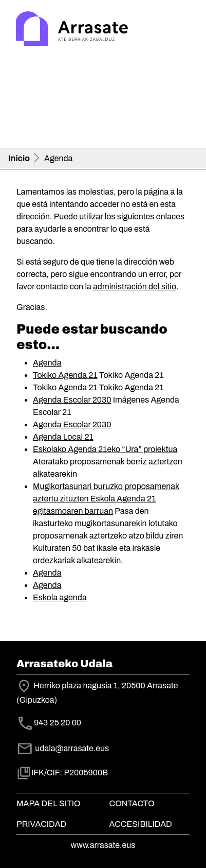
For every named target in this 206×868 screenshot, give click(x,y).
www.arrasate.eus (103, 845)
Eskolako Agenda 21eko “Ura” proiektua (105, 449)
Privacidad (41, 824)
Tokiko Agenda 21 (65, 375)
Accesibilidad (141, 824)
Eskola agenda (60, 597)
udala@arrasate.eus (63, 748)
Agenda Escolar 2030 (72, 400)
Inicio (19, 158)
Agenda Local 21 (63, 437)
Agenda (47, 363)
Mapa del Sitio (49, 803)
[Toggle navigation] (183, 30)
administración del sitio (135, 287)
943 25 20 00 (58, 723)
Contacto (132, 803)
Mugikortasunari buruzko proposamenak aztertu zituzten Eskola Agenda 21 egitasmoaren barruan (106, 499)
